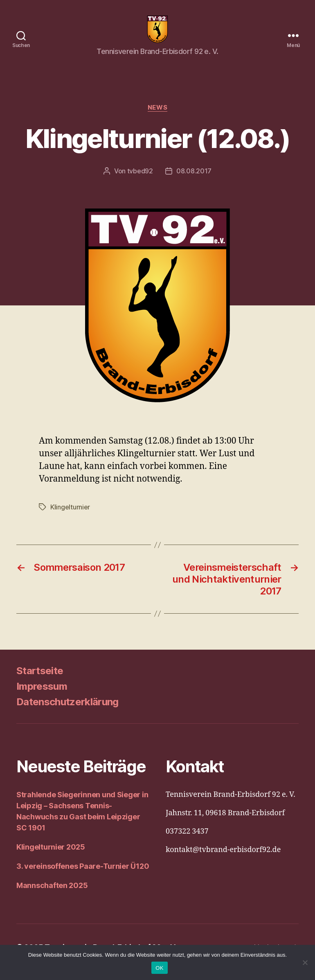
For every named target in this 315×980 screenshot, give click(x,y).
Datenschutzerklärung (67, 712)
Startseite (40, 681)
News (157, 117)
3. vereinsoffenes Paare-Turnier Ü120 (83, 876)
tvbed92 (140, 181)
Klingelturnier (70, 517)
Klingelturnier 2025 (51, 857)
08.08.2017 (194, 181)
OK (159, 968)
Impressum (42, 696)
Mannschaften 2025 (52, 895)
